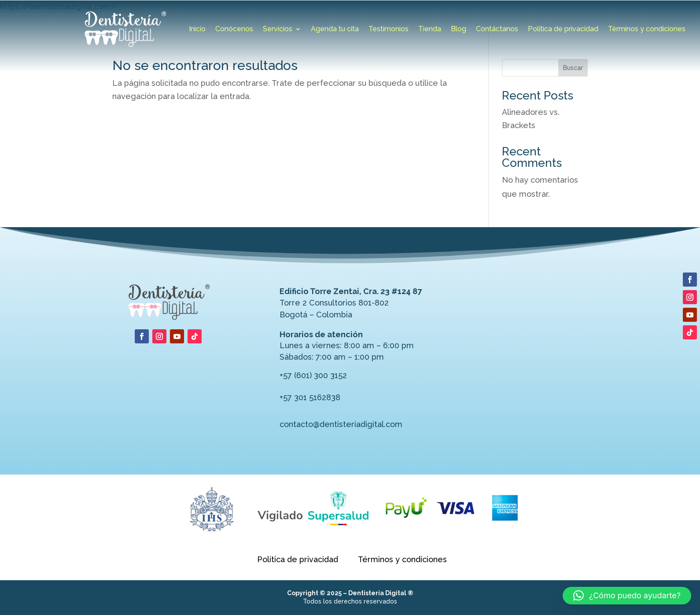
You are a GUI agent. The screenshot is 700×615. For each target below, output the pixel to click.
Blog (459, 29)
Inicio (197, 29)
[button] (627, 596)
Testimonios (389, 29)
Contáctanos (497, 29)
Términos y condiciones (647, 29)
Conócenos (234, 29)
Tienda (430, 29)
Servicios (278, 29)
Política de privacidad (563, 29)
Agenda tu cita (335, 29)
